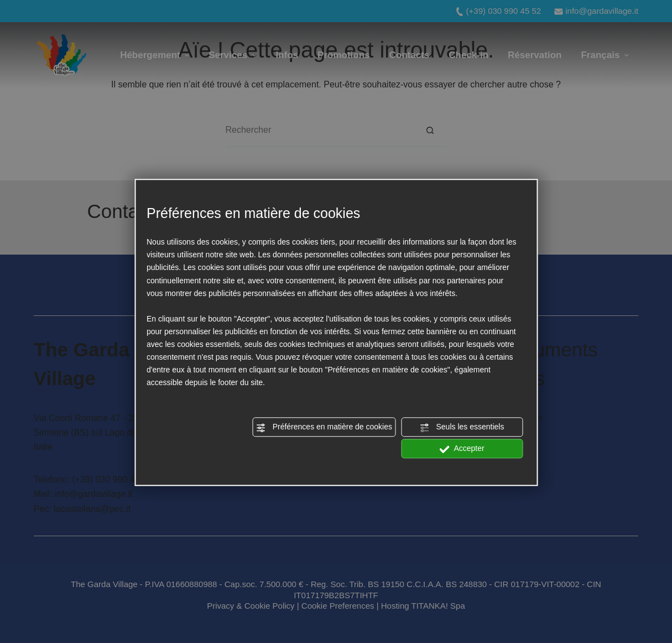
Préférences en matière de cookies (324, 428)
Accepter (462, 449)
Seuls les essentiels (462, 428)
